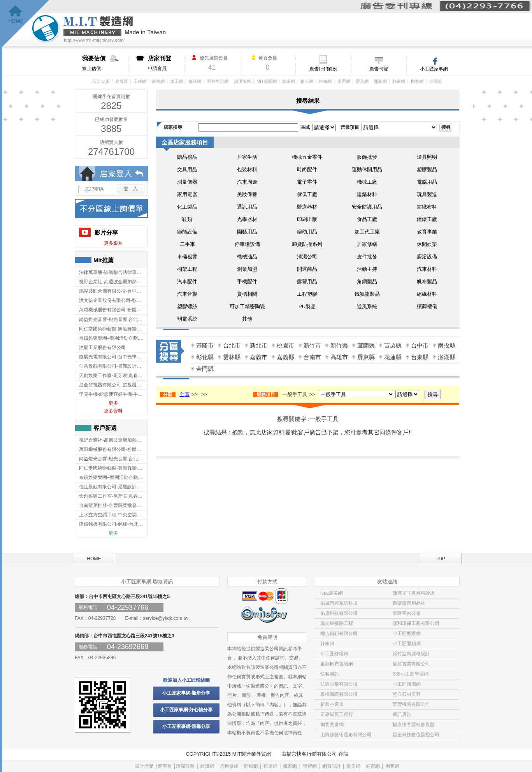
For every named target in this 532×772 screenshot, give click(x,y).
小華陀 (435, 81)
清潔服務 (242, 81)
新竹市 (312, 345)
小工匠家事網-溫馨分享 (186, 726)
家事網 (158, 81)
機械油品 (247, 257)
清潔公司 (307, 257)
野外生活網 (218, 81)
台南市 (312, 357)
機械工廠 (367, 182)
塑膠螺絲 (187, 306)
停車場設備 (247, 244)
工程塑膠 (307, 294)
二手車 (187, 244)
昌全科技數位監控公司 (416, 735)
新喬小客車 (332, 704)
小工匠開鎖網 (407, 644)
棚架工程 (187, 269)
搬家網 (289, 81)
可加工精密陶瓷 (247, 306)
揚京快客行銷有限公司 (312, 754)
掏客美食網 (332, 725)
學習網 (344, 81)
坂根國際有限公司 (339, 694)
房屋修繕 (229, 766)
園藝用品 (247, 232)
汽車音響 (187, 294)
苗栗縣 (393, 345)
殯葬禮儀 (427, 306)
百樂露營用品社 (409, 603)
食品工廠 (367, 219)
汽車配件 (187, 282)
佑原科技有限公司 (339, 613)
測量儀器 (187, 182)
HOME (94, 559)
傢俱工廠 (307, 194)
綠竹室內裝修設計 (411, 654)
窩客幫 (122, 81)
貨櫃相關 (247, 294)
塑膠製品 (427, 169)
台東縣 (420, 357)
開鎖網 (380, 81)
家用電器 (187, 194)
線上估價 (105, 63)
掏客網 (417, 81)
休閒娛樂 (427, 244)
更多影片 (113, 243)
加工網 (176, 81)
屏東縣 (366, 357)
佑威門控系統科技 (339, 603)
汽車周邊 (247, 182)
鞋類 (187, 219)
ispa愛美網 (332, 593)
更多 (113, 403)
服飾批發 (367, 157)
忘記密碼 (94, 189)
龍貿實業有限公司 (411, 664)
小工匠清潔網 (407, 684)
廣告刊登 (379, 69)
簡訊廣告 (402, 714)
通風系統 (367, 306)
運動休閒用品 (367, 169)
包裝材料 (247, 169)
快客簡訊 (330, 674)
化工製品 (187, 207)
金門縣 (205, 369)
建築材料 (367, 194)
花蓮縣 (393, 357)
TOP (440, 559)
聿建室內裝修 (407, 613)
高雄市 (339, 357)
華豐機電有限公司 (411, 704)
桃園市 (285, 345)
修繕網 (195, 81)
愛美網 (362, 81)
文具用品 (187, 169)
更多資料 (113, 411)
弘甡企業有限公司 (339, 684)
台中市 (420, 345)
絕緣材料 (427, 294)
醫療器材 (307, 207)
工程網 (140, 81)
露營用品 (307, 282)
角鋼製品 (367, 282)
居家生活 (247, 157)
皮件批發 (367, 257)
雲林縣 (232, 357)
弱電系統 (187, 319)
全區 (184, 394)
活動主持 (367, 269)
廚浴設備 (427, 257)
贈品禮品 (187, 157)
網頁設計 (332, 766)
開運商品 (307, 269)
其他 (247, 319)
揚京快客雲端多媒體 (414, 725)
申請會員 (166, 63)
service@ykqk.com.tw (165, 618)
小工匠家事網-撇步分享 (186, 693)
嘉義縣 (285, 357)
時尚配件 (307, 169)
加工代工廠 (367, 232)
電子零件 (307, 182)
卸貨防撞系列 (307, 244)
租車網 (307, 81)
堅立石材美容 (407, 694)
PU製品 (307, 306)
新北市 (259, 345)
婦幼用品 (307, 232)
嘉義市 (259, 357)
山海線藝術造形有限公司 (346, 735)
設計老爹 (101, 81)
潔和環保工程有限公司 (416, 623)
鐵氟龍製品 (367, 294)
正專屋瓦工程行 (337, 714)
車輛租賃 (187, 257)
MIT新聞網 (267, 81)
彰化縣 (205, 357)
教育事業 (427, 232)
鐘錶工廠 (427, 219)
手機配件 (247, 282)
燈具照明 (427, 157)
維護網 (207, 766)
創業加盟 (247, 269)
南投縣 (447, 345)
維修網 (325, 81)
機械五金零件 (307, 157)
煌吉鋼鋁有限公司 (339, 633)
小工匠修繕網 (334, 654)
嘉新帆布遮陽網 (337, 664)
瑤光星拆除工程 (337, 623)
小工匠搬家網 (407, 633)
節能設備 (187, 232)
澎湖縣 (447, 357)
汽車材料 (427, 269)
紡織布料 (427, 207)
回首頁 (26, 24)
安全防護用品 (367, 207)
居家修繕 (367, 244)
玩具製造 (427, 194)
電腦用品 (427, 182)
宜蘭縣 (366, 345)
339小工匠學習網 (411, 674)
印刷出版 (307, 219)
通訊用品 (247, 207)
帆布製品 (427, 282)
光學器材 (247, 219)
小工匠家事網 (434, 69)
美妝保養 (247, 194)
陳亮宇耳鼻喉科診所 (414, 593)
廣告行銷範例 (323, 69)
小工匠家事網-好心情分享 (186, 710)
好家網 (399, 81)
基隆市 (205, 345)
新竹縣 (339, 345)
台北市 (232, 345)
